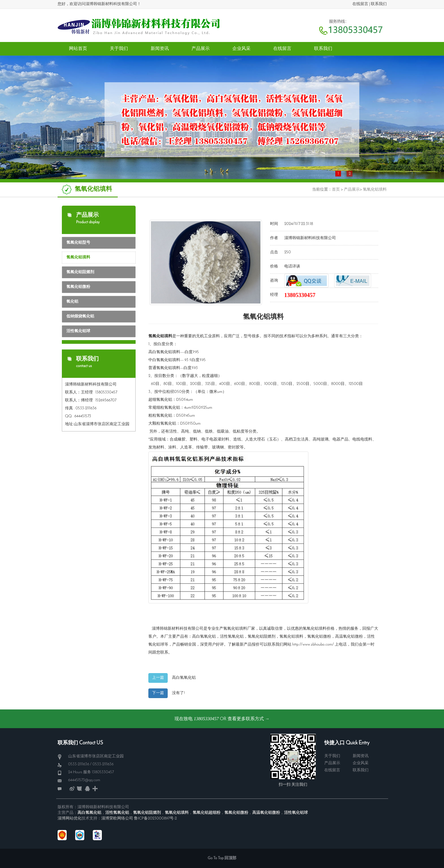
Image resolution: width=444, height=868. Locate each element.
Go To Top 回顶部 (222, 858)
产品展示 (352, 190)
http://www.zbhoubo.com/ (313, 645)
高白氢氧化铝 (204, 637)
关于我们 (332, 756)
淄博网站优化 (70, 819)
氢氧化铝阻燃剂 (80, 272)
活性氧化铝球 (78, 331)
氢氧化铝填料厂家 (239, 629)
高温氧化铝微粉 (349, 637)
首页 (336, 190)
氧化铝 (72, 302)
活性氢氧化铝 (232, 637)
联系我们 (379, 4)
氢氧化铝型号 (78, 243)
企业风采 (361, 763)
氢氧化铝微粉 (78, 287)
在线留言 (360, 4)
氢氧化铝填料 (375, 190)
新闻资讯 (361, 756)
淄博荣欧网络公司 (117, 819)
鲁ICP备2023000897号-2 (155, 819)
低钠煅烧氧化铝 (80, 316)
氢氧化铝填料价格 (319, 629)
